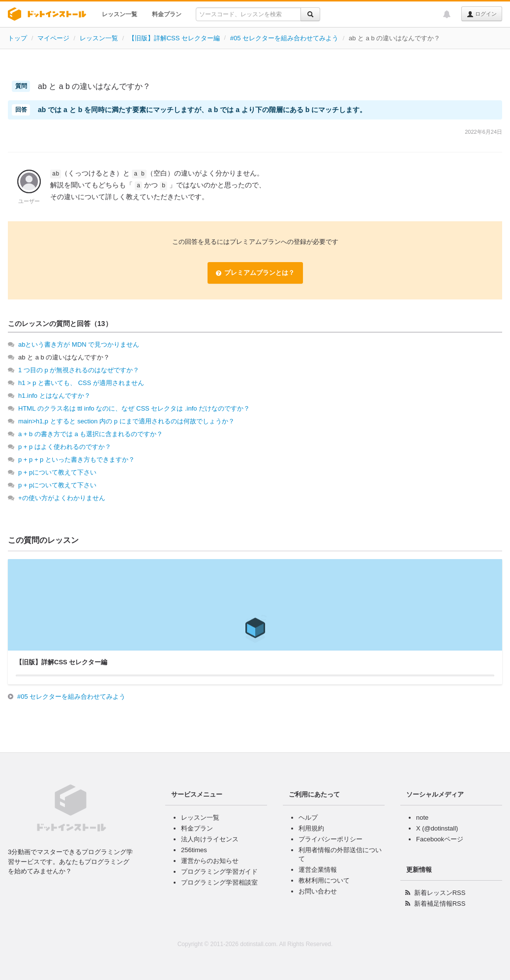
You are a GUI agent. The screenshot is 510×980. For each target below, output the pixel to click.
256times (194, 850)
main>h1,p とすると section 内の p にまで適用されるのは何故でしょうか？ (126, 421)
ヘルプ (308, 817)
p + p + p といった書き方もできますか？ (76, 460)
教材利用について (324, 880)
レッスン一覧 (120, 14)
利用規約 (311, 828)
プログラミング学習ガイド (219, 872)
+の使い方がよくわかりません (62, 498)
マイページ (53, 38)
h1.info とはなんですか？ (54, 396)
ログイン (482, 14)
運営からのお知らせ (210, 861)
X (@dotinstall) (437, 828)
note (422, 817)
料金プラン (167, 14)
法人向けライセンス (210, 839)
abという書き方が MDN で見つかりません (79, 344)
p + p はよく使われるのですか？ (65, 447)
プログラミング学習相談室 (219, 882)
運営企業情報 (318, 870)
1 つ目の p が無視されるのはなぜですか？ (79, 370)
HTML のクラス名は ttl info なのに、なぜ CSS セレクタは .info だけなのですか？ (134, 408)
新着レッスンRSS (440, 893)
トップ (17, 38)
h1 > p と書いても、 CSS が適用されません (81, 383)
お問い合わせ (318, 891)
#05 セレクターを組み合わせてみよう (284, 38)
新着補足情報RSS (440, 904)
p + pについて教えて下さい (57, 472)
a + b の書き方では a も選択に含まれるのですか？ (90, 434)
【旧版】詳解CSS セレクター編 (174, 38)
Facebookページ (440, 839)
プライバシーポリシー (330, 839)
